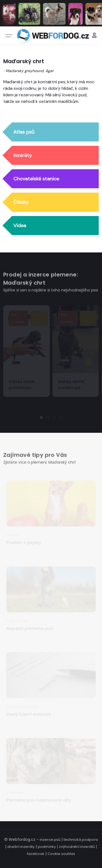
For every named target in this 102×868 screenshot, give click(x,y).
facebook (36, 854)
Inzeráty (23, 156)
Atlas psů (24, 132)
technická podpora (81, 840)
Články (21, 202)
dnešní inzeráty (21, 847)
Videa (20, 226)
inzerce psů (50, 840)
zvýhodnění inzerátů (77, 847)
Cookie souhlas (61, 854)
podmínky (47, 847)
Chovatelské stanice (36, 179)
